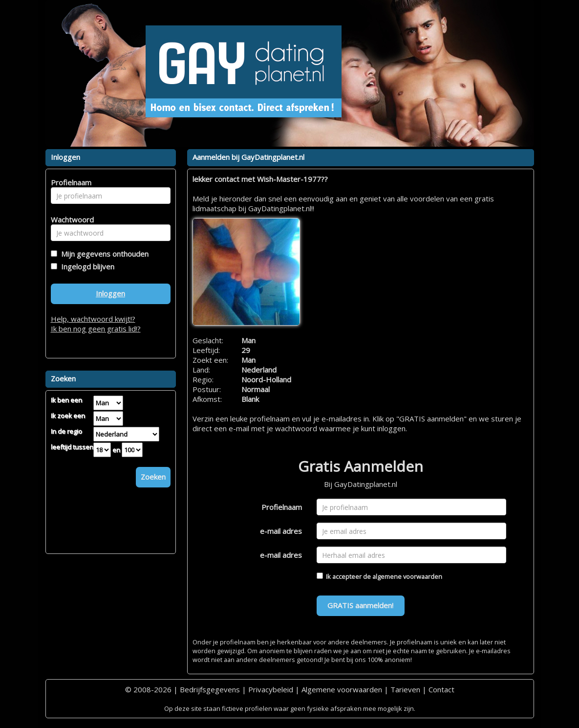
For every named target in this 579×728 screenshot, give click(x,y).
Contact (441, 689)
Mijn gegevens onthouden (103, 254)
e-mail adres (281, 531)
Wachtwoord (70, 220)
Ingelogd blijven (86, 266)
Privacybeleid (271, 689)
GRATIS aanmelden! (360, 605)
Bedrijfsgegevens (210, 689)
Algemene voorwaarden (342, 689)
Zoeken (153, 477)
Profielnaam (282, 507)
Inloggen (110, 293)
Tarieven (405, 689)
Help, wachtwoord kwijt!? (93, 319)
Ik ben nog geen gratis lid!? (96, 329)
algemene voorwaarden (407, 576)
